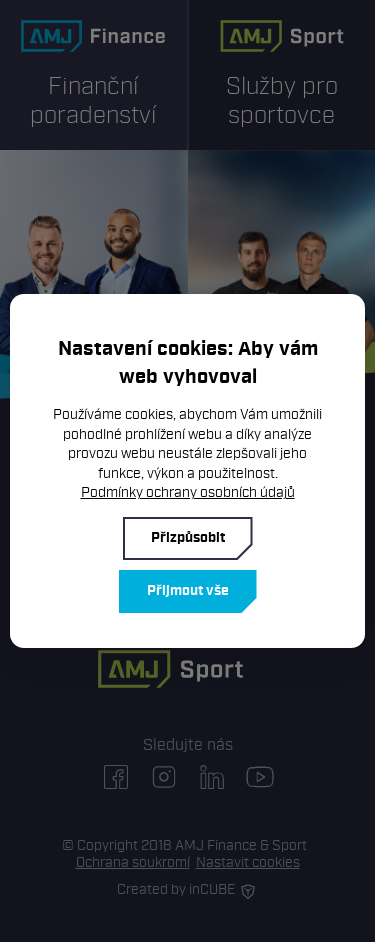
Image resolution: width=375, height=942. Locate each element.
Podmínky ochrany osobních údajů (188, 492)
